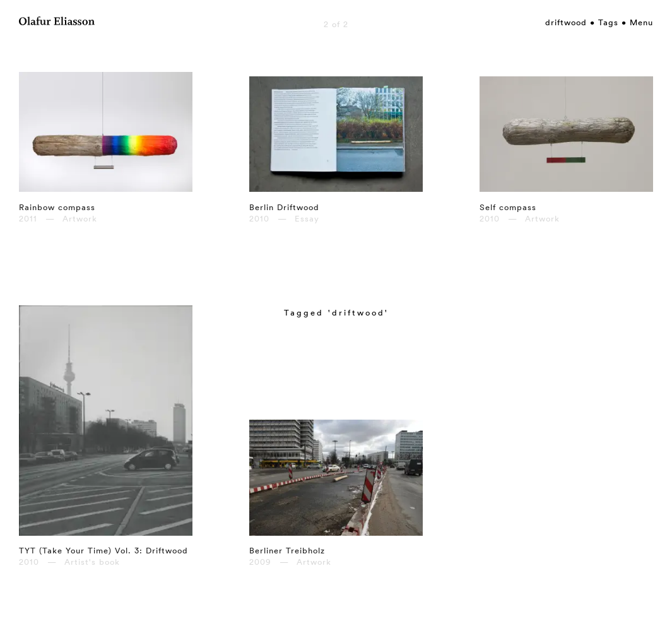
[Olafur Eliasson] (57, 23)
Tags (608, 22)
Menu (641, 22)
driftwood (566, 22)
